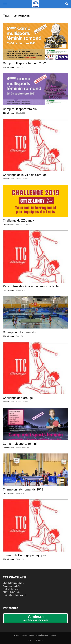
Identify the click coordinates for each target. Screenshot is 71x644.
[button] (5, 4)
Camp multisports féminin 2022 (24, 63)
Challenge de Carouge (18, 398)
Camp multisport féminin (20, 109)
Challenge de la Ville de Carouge (25, 175)
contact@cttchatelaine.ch (15, 595)
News (24, 635)
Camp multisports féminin (21, 444)
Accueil (16, 635)
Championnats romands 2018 (23, 489)
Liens (32, 635)
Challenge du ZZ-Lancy (18, 221)
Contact (54, 635)
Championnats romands (19, 332)
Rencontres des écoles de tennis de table (31, 286)
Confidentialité (42, 635)
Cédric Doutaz (8, 67)
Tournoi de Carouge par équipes (25, 555)
